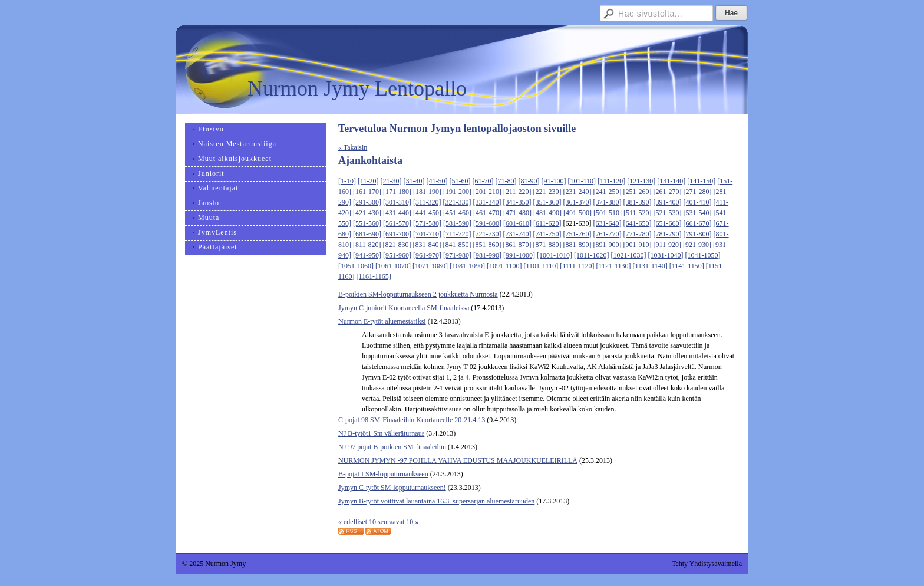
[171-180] (397, 192)
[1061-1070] (393, 266)
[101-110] (582, 181)
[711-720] (457, 234)
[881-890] (577, 245)
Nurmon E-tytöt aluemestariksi (382, 321)
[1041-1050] (703, 255)
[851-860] (487, 245)
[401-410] (698, 202)
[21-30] (391, 181)
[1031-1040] (666, 255)
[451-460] (457, 213)
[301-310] (397, 202)
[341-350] (517, 202)
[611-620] (547, 223)
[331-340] (487, 202)
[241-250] (608, 192)
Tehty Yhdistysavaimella (707, 564)
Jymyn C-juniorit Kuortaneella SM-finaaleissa (404, 308)
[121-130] (641, 181)
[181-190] (427, 192)
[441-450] (427, 213)
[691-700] (397, 234)
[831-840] (427, 245)
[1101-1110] (541, 266)
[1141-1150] (687, 266)
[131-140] (671, 181)
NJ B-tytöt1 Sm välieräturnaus (381, 433)
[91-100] (554, 181)
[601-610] (517, 223)
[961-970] (427, 255)
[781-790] (668, 234)
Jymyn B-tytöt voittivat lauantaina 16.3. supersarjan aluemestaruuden (436, 501)
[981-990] (487, 255)
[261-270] (668, 192)
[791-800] (698, 234)
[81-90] (529, 181)
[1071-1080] (430, 266)
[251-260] (638, 192)
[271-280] (698, 192)
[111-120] (611, 181)
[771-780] (638, 234)
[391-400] (668, 202)
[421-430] (367, 213)
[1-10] (347, 181)
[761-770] (608, 234)
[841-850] (457, 245)
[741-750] (547, 234)
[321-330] (457, 202)
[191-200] (457, 192)
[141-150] (701, 181)
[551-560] (367, 223)
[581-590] (457, 223)
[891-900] (608, 245)
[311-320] (427, 202)
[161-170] (367, 192)
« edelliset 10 (357, 522)
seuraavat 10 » (398, 522)
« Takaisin (353, 147)
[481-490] (547, 213)
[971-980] (457, 255)
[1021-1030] (629, 255)
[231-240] (577, 192)
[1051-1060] (356, 266)
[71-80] (506, 181)
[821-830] (397, 245)
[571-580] (427, 223)
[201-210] (487, 192)
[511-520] (638, 213)
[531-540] (698, 213)
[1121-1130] (613, 266)
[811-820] (367, 245)
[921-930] (697, 245)
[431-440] (397, 213)
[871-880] (547, 245)
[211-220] (517, 192)
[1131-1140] (650, 266)
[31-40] (414, 181)
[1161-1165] (374, 276)
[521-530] (668, 213)
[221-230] (547, 192)
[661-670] (698, 223)
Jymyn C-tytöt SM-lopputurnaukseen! (392, 488)
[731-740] (517, 234)
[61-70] (483, 181)
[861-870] (517, 245)
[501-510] (608, 213)
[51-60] (460, 181)
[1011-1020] (592, 255)
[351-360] (547, 202)
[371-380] (608, 202)
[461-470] (487, 213)
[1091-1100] (504, 266)
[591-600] (487, 223)
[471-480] (517, 213)
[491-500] (577, 213)
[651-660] (668, 223)
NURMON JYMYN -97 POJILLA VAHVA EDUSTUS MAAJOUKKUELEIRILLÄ (458, 460)
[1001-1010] (555, 255)
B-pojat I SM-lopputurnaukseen (383, 474)
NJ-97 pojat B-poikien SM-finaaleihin (392, 447)
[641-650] (638, 223)
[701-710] (427, 234)
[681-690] (367, 234)
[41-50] (437, 181)
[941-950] (367, 255)
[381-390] (638, 202)
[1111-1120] (577, 266)
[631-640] (608, 223)
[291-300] (367, 202)
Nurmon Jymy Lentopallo (357, 88)
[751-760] (577, 234)
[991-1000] (519, 255)
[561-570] (397, 223)
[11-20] (368, 181)
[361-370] (577, 202)
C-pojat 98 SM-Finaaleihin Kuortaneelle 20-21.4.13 (412, 420)
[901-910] (638, 245)
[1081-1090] (467, 266)
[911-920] (668, 245)
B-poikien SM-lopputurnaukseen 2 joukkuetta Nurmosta (418, 294)
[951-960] (397, 255)
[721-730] (487, 234)
